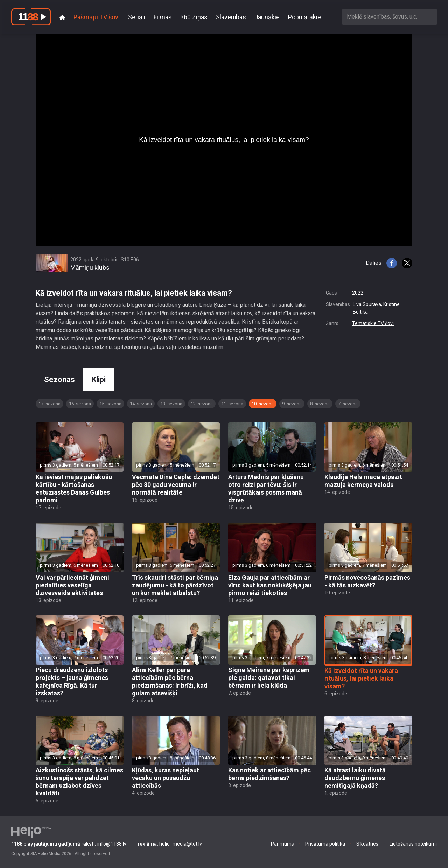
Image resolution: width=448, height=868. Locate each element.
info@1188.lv (69, 844)
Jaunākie (267, 17)
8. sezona (320, 404)
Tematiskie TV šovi (373, 323)
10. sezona (263, 404)
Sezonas (59, 380)
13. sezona (171, 404)
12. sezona (202, 404)
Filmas (163, 17)
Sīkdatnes (367, 844)
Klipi (99, 380)
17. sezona (50, 404)
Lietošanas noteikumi (413, 844)
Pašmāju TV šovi (97, 17)
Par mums (282, 844)
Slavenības (231, 17)
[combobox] (390, 17)
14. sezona (141, 404)
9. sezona (292, 404)
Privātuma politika (325, 844)
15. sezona (110, 404)
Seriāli (137, 17)
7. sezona (348, 404)
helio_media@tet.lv (170, 844)
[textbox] (390, 17)
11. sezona (232, 404)
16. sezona (80, 404)
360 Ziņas (194, 17)
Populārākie (304, 17)
